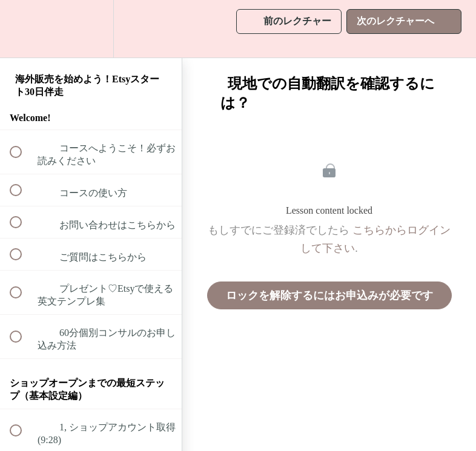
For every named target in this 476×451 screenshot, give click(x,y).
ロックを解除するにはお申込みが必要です (329, 295)
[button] (22, 29)
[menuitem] (91, 29)
